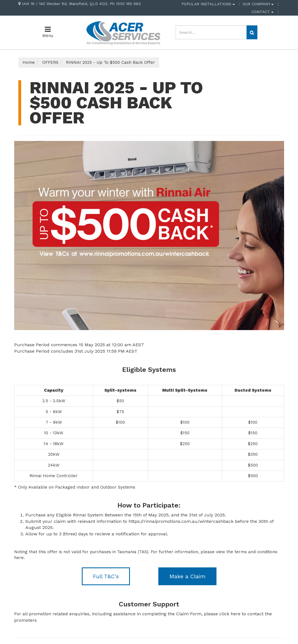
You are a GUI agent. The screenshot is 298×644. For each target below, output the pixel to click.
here (19, 558)
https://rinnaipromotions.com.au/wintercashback (181, 521)
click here (230, 614)
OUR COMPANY (258, 4)
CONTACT (263, 12)
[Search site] (252, 32)
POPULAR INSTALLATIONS (208, 4)
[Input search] (211, 32)
